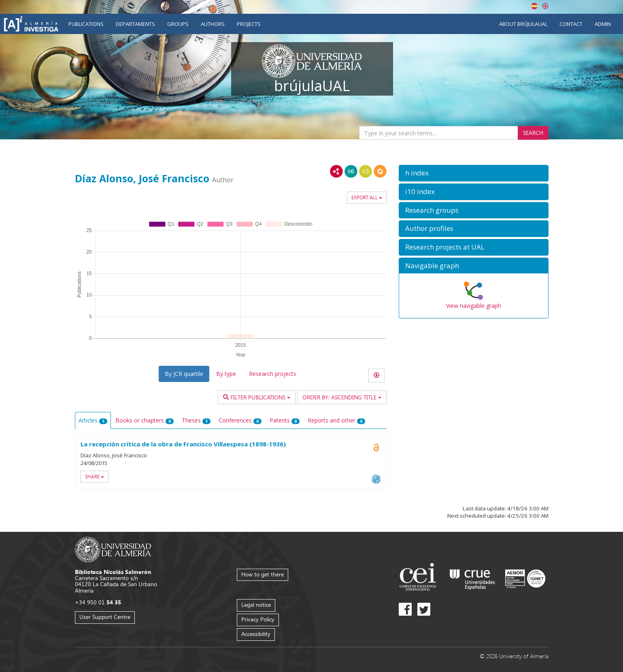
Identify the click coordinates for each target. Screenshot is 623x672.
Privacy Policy (258, 619)
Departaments (135, 24)
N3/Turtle (366, 171)
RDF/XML (336, 171)
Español (534, 6)
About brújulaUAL (523, 24)
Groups (178, 24)
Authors (213, 24)
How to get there (263, 574)
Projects (249, 24)
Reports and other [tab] (336, 420)
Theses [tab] (196, 420)
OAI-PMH (376, 479)
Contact (571, 24)
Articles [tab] (93, 420)
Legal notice (256, 605)
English (545, 6)
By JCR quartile (184, 374)
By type (226, 374)
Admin (603, 24)
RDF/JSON (380, 171)
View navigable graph (474, 306)
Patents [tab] (285, 420)
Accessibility (256, 634)
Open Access (376, 448)
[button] (474, 173)
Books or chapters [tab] (145, 420)
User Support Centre (105, 617)
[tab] (474, 173)
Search (533, 133)
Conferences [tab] (240, 420)
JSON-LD (351, 171)
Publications (86, 24)
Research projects (273, 374)
